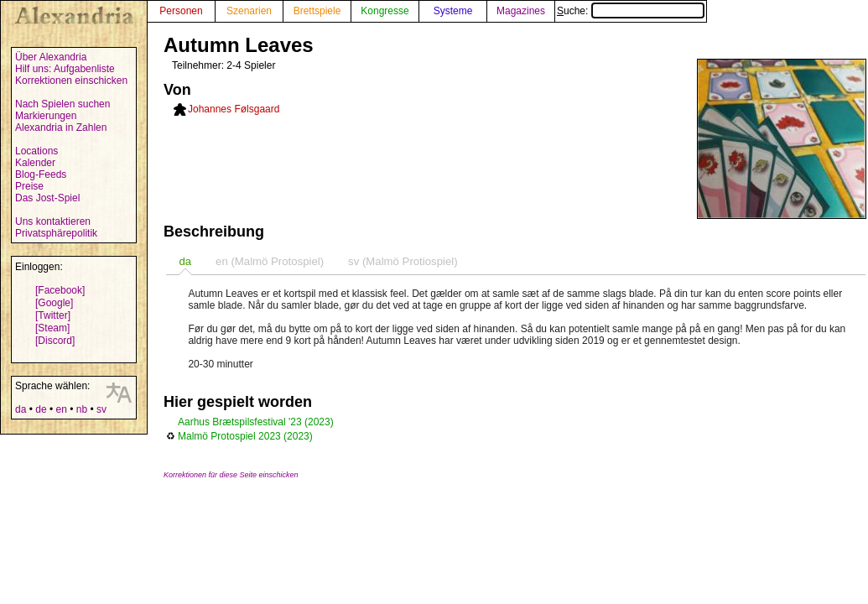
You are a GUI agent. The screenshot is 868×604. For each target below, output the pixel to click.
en (61, 409)
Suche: (631, 11)
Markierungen (46, 116)
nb (82, 409)
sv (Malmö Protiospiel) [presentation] (403, 261)
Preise (29, 186)
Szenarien (249, 11)
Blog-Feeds (41, 174)
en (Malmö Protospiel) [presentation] (270, 261)
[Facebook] (60, 290)
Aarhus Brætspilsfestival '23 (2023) (256, 422)
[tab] (185, 261)
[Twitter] (53, 315)
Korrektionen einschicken (71, 81)
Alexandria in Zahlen (61, 128)
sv (101, 409)
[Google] (54, 303)
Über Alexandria (51, 57)
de (41, 409)
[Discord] (55, 341)
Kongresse (385, 11)
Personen (181, 11)
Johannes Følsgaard (234, 109)
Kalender (35, 163)
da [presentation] (185, 261)
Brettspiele (317, 11)
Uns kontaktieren (53, 221)
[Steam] (52, 328)
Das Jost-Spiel (47, 198)
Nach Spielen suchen (62, 104)
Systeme (453, 11)
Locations (36, 151)
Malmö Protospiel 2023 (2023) (245, 436)
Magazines (521, 11)
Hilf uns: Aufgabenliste (65, 69)
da (21, 409)
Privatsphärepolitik (56, 233)
